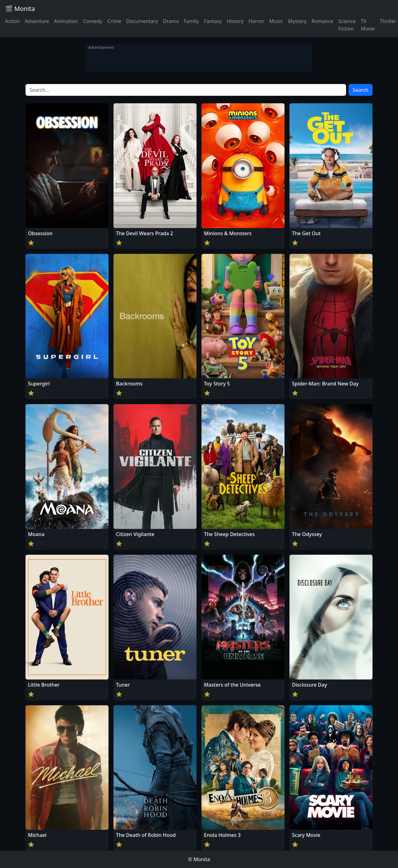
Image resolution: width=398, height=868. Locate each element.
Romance (322, 21)
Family (191, 21)
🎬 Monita (20, 9)
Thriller (388, 21)
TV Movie (368, 25)
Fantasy (213, 21)
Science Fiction (347, 25)
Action (12, 21)
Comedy (93, 21)
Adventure (37, 21)
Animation (66, 21)
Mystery (297, 21)
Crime (114, 21)
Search (361, 90)
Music (276, 21)
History (235, 21)
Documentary (142, 21)
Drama (171, 21)
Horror (256, 21)
